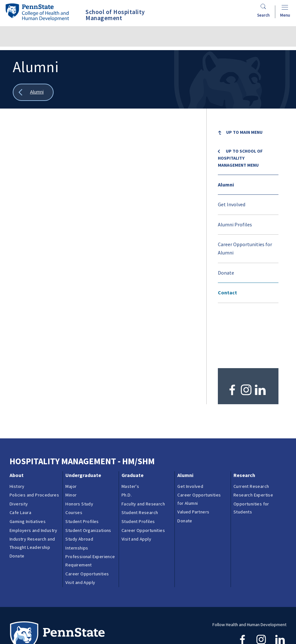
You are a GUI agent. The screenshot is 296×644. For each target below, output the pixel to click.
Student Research (140, 464)
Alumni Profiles (235, 224)
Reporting (122, 621)
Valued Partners (193, 463)
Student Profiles (82, 472)
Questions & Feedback (31, 621)
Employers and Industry (33, 481)
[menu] (248, 213)
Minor (71, 446)
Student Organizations (88, 481)
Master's (130, 437)
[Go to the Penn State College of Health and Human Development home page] (37, 12)
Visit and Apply (80, 534)
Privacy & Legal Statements (165, 621)
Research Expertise (253, 446)
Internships (77, 499)
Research (244, 426)
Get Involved (232, 204)
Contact (227, 292)
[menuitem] (248, 141)
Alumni (226, 185)
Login (44, 629)
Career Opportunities (87, 525)
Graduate (133, 426)
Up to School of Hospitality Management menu (240, 158)
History (17, 437)
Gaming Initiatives (28, 472)
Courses (74, 464)
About (17, 426)
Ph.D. (127, 446)
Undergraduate (83, 426)
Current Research (251, 437)
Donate (226, 273)
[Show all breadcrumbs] (33, 92)
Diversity (19, 455)
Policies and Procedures (34, 446)
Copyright (22, 629)
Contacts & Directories (83, 621)
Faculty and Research (143, 455)
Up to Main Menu (244, 132)
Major (71, 437)
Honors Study (79, 455)
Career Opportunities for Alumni (245, 248)
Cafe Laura (20, 464)
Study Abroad (79, 490)
